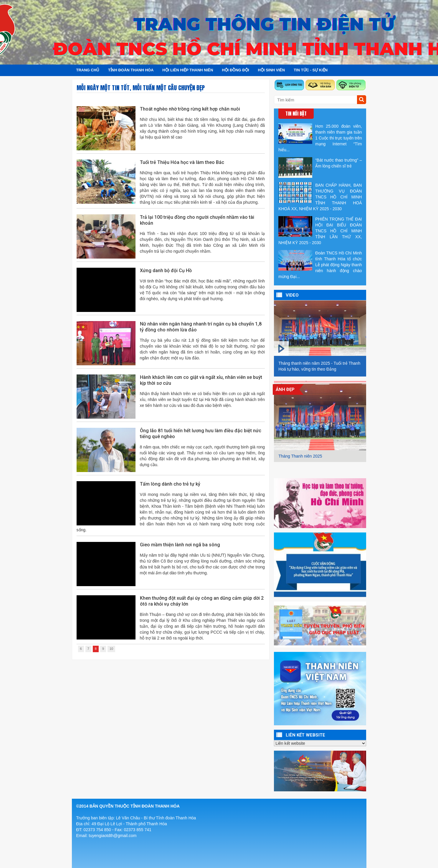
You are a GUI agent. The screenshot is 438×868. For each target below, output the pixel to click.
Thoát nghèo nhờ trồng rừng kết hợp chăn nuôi (190, 109)
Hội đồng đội (235, 70)
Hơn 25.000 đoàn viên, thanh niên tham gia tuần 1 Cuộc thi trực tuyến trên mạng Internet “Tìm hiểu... (320, 138)
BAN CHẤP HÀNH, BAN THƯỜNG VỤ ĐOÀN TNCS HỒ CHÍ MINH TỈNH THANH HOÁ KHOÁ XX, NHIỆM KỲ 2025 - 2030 (320, 197)
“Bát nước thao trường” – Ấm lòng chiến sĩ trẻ (320, 167)
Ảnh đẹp (285, 389)
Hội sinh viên (272, 70)
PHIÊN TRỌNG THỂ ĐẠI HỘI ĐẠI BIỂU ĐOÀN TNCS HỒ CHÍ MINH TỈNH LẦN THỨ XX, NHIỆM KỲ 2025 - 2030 (320, 231)
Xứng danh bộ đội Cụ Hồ (166, 271)
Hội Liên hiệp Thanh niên (188, 70)
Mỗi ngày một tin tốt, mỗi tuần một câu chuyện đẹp (141, 88)
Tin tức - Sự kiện (311, 70)
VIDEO (292, 295)
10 (111, 649)
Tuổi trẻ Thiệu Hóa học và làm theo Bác (182, 162)
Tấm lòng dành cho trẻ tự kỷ (170, 484)
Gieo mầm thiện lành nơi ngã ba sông (180, 545)
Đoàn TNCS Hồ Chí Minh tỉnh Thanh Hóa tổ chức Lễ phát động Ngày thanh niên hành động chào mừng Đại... (320, 264)
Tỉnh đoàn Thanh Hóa (131, 70)
